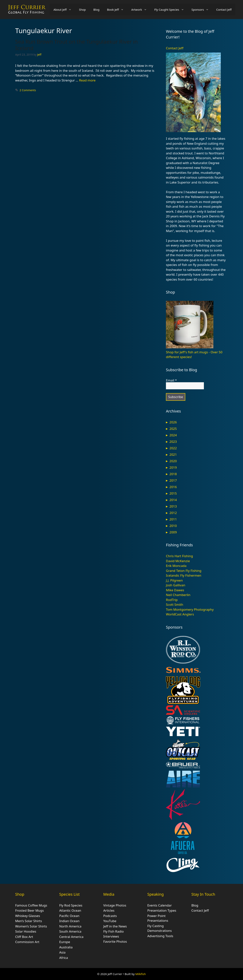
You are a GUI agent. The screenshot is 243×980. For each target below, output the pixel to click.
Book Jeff (117, 10)
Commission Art (27, 942)
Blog (96, 10)
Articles (109, 910)
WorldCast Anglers (180, 614)
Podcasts (110, 916)
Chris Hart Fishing (179, 556)
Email (171, 380)
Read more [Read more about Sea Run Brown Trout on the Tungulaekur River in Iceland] (87, 80)
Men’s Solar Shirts (29, 921)
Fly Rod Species (71, 905)
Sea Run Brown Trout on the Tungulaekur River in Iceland (77, 45)
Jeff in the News (115, 926)
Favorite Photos (115, 941)
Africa (64, 958)
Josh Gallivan (176, 585)
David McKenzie (178, 561)
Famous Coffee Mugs (31, 905)
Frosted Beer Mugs (30, 910)
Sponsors (202, 10)
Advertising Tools (160, 936)
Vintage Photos (115, 905)
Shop (82, 10)
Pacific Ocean (69, 916)
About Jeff (64, 10)
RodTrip (172, 600)
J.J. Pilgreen (174, 580)
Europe (65, 942)
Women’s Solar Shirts (31, 926)
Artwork (141, 10)
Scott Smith (175, 605)
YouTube (110, 921)
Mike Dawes (175, 590)
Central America (71, 937)
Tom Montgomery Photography (190, 609)
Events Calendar (160, 905)
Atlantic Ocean (70, 910)
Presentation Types (162, 910)
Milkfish (141, 974)
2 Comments (28, 90)
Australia (66, 947)
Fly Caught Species (171, 10)
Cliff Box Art (24, 937)
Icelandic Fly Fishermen (184, 575)
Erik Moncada (176, 566)
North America (70, 926)
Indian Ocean (69, 921)
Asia (62, 952)
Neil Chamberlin (178, 595)
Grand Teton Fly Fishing (184, 571)
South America (70, 931)
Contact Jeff (224, 10)
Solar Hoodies (26, 931)
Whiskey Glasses (28, 916)
